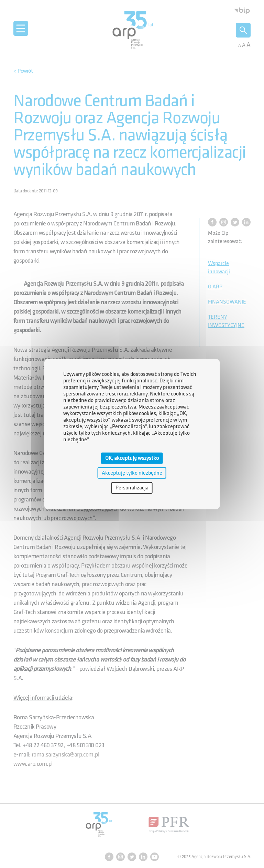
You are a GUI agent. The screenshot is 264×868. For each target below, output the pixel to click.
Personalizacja (132, 488)
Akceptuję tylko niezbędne (132, 473)
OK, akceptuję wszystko (132, 458)
